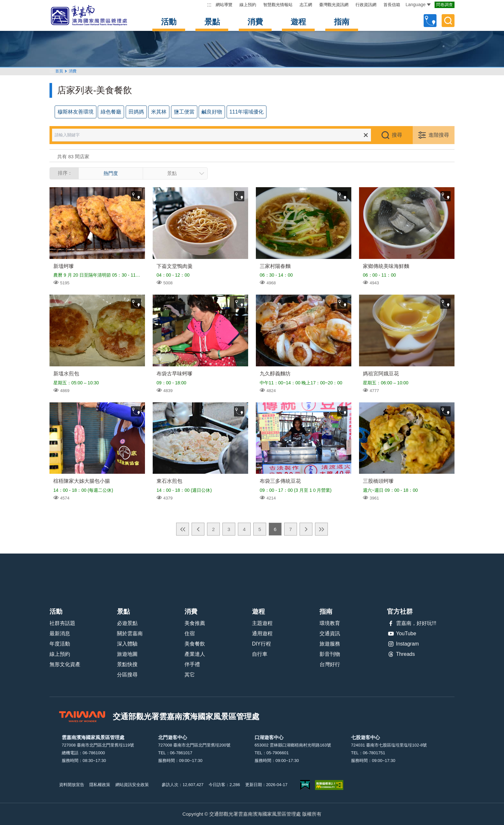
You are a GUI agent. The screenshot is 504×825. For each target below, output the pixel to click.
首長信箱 (392, 5)
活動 (169, 22)
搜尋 (397, 135)
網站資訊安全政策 (132, 785)
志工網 (306, 5)
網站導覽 (224, 5)
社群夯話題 (62, 623)
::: (209, 5)
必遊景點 (127, 623)
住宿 (190, 633)
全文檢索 (448, 21)
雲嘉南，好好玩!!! (412, 623)
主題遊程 (262, 623)
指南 (342, 22)
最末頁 (321, 529)
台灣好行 (330, 664)
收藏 (136, 196)
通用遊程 (262, 633)
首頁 (59, 71)
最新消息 (60, 633)
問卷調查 (445, 5)
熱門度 (111, 173)
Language (418, 5)
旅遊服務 (330, 644)
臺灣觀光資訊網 (334, 5)
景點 (212, 22)
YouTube (402, 634)
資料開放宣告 (72, 785)
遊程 (298, 22)
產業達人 (195, 654)
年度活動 (60, 644)
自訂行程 (430, 21)
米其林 (159, 112)
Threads (401, 654)
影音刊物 (330, 654)
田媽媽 (136, 112)
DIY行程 (261, 644)
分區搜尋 (127, 675)
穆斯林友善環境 (76, 112)
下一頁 (306, 529)
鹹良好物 (212, 112)
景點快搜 (127, 664)
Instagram (403, 644)
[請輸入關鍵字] (216, 135)
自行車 (260, 654)
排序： (65, 173)
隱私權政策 (100, 785)
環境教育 (330, 623)
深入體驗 (127, 644)
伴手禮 (192, 664)
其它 (190, 675)
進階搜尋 (439, 135)
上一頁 (198, 529)
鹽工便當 (184, 112)
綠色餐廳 (111, 112)
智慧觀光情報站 (278, 5)
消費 (255, 22)
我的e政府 (305, 785)
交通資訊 (330, 633)
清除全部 (366, 135)
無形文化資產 (65, 664)
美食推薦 (195, 623)
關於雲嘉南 (130, 633)
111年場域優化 (247, 112)
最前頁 (183, 529)
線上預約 (248, 5)
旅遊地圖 (127, 654)
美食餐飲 (195, 644)
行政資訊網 (366, 5)
